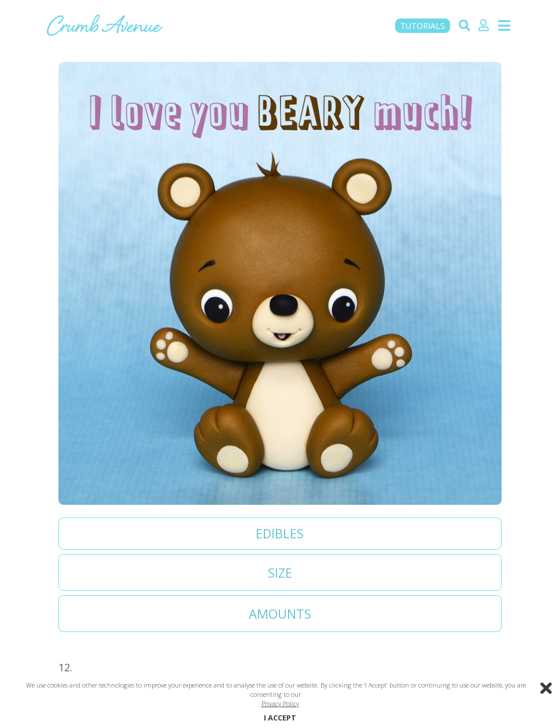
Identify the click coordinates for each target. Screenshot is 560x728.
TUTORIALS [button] (423, 26)
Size (280, 572)
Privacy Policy (280, 703)
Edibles (280, 533)
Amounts (280, 614)
